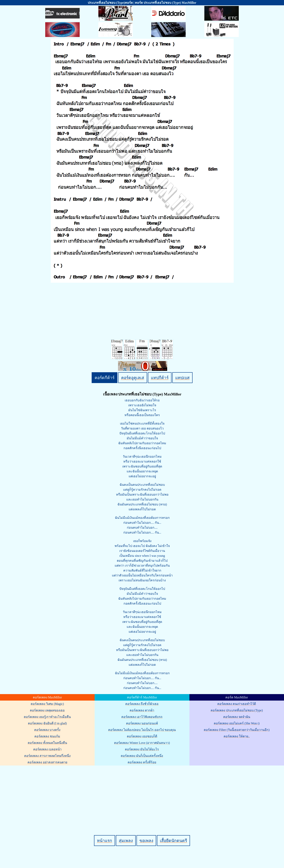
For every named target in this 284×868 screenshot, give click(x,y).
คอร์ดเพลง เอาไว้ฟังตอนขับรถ (142, 717)
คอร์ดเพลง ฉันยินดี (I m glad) (47, 723)
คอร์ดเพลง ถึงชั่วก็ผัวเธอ (142, 704)
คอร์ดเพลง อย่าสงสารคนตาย (47, 762)
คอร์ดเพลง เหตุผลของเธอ (47, 710)
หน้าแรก (105, 841)
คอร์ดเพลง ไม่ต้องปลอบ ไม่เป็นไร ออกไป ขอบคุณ (142, 730)
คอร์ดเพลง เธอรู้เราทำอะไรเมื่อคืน (47, 717)
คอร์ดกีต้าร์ (105, 378)
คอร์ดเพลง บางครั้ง (47, 730)
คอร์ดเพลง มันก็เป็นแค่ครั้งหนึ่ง (142, 756)
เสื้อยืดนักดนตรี (173, 841)
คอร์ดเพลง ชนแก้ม (47, 736)
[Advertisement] (143, 794)
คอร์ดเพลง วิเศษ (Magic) (47, 704)
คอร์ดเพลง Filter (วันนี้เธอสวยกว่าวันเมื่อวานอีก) (237, 730)
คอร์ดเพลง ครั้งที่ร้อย (142, 762)
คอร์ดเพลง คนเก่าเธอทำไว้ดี (237, 704)
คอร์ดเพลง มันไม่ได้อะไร (142, 749)
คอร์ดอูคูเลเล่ (133, 378)
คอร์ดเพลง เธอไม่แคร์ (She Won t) (237, 723)
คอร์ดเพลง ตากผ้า (142, 710)
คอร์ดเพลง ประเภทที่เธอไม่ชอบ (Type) (237, 710)
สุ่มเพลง (126, 841)
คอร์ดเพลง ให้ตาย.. (237, 736)
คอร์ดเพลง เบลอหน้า (47, 749)
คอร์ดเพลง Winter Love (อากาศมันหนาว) (142, 743)
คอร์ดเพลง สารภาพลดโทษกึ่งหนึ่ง (47, 756)
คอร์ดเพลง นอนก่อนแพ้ (142, 723)
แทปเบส (182, 378)
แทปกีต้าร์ (160, 378)
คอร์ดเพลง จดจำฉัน (237, 717)
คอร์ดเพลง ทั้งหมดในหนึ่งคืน (47, 743)
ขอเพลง (146, 841)
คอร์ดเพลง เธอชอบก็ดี (142, 736)
